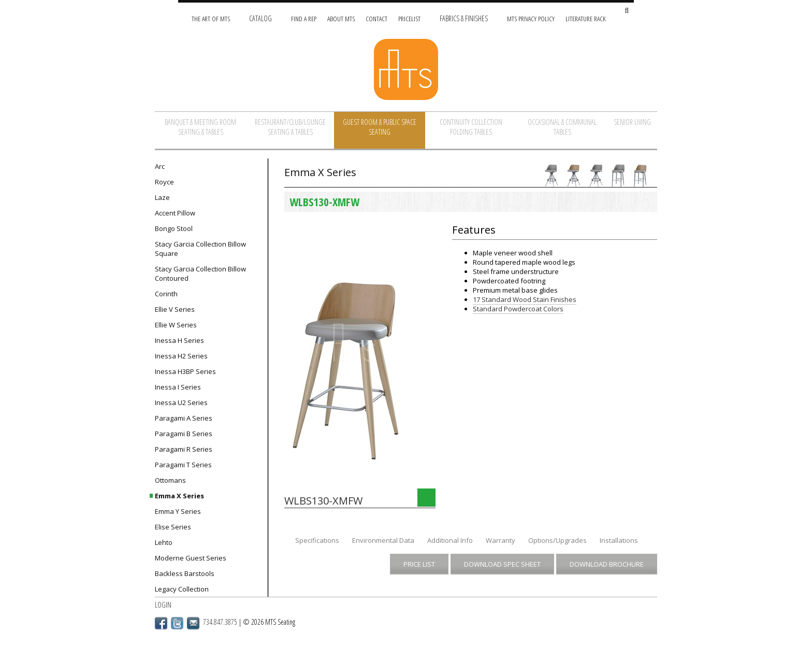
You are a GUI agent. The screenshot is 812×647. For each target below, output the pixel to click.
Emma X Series (179, 496)
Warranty (501, 540)
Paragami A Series (184, 418)
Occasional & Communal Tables (562, 127)
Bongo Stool (174, 228)
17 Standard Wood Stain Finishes (525, 299)
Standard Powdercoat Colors (518, 309)
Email (193, 623)
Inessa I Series (178, 387)
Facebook (161, 623)
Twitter (177, 623)
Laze (162, 197)
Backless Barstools (185, 573)
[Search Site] (627, 11)
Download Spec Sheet (502, 564)
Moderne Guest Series (191, 558)
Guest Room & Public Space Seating (380, 127)
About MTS (341, 18)
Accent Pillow (175, 213)
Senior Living (632, 122)
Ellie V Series (175, 309)
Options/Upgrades (557, 540)
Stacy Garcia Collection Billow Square (200, 249)
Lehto (164, 542)
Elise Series (173, 527)
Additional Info (450, 540)
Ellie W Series (176, 325)
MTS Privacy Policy (531, 18)
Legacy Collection (182, 589)
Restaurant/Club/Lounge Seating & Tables (290, 127)
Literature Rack (586, 18)
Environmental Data (383, 540)
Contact (376, 18)
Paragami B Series (184, 434)
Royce (164, 182)
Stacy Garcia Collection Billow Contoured (200, 274)
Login (163, 605)
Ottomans (170, 480)
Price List (419, 564)
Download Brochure (607, 564)
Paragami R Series (184, 449)
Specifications (317, 540)
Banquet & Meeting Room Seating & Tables (200, 127)
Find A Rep (304, 18)
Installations (619, 540)
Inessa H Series (179, 340)
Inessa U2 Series (181, 402)
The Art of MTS (211, 18)
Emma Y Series (178, 511)
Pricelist (409, 18)
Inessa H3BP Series (185, 371)
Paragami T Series (183, 465)
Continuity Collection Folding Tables (471, 127)
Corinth (166, 294)
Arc (160, 166)
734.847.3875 (220, 622)
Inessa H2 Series (181, 356)
